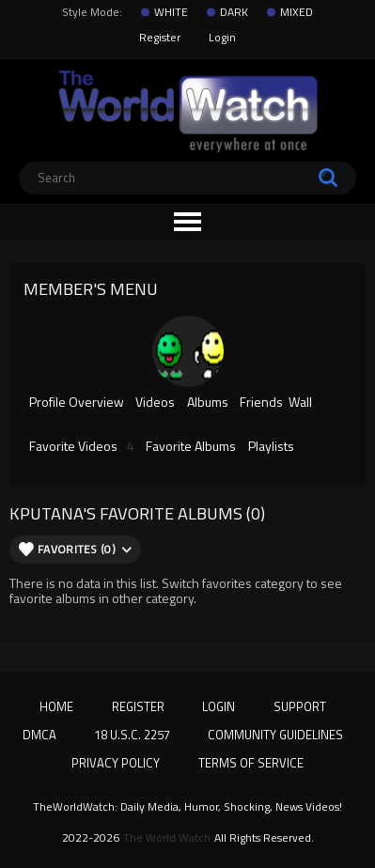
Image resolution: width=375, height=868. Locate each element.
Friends (261, 403)
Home (56, 706)
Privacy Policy (116, 763)
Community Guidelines (275, 735)
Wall (300, 403)
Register (160, 37)
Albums (208, 403)
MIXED (297, 12)
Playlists (271, 447)
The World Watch (167, 838)
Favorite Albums (191, 447)
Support (300, 706)
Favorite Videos (82, 447)
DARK (234, 12)
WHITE (171, 12)
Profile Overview (77, 403)
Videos (155, 403)
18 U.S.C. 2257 (132, 735)
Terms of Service (251, 763)
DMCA (39, 735)
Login (222, 37)
